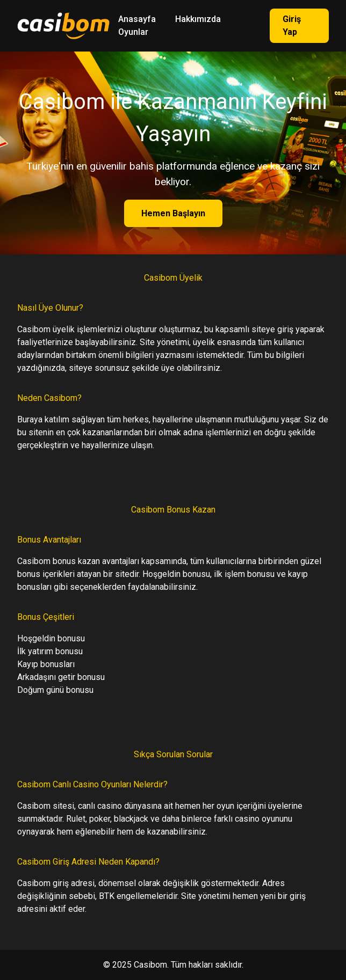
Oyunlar (133, 32)
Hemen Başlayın (173, 213)
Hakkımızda (198, 19)
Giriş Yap (292, 25)
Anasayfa (137, 19)
